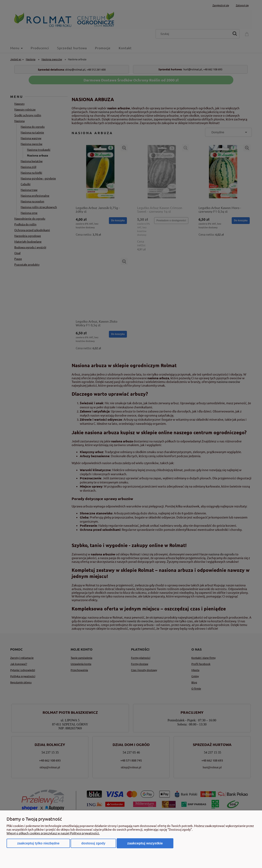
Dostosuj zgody (93, 843)
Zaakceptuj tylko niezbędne (38, 843)
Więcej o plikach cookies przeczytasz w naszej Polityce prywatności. (53, 833)
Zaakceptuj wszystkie (145, 843)
